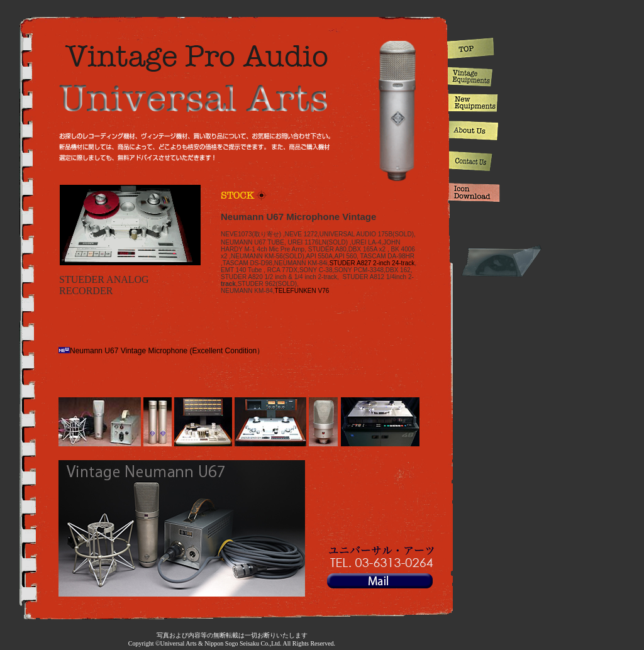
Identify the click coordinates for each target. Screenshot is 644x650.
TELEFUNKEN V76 (302, 291)
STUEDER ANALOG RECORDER (104, 285)
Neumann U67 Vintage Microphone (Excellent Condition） (161, 351)
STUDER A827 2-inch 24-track (372, 263)
